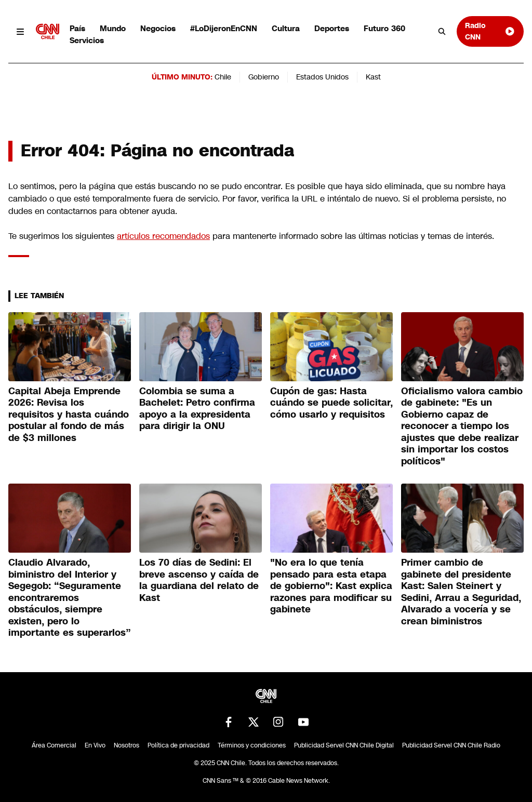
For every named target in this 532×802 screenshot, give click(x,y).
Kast (373, 77)
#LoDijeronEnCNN (224, 28)
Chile (223, 77)
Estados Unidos (322, 77)
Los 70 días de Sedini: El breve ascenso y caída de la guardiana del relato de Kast (199, 580)
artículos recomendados (163, 236)
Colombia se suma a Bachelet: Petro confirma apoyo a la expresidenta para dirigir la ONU (197, 409)
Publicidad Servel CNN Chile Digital (344, 745)
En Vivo (95, 745)
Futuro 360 (384, 28)
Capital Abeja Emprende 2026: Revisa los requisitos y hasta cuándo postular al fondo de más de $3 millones (69, 415)
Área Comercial (54, 745)
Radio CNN (490, 31)
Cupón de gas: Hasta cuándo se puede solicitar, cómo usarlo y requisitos (331, 403)
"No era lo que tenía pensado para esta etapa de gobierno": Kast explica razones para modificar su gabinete (331, 586)
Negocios (158, 28)
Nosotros (127, 745)
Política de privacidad (178, 745)
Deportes (332, 28)
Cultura (286, 28)
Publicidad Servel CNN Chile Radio (451, 745)
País (77, 28)
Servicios (87, 40)
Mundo (113, 28)
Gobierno (264, 77)
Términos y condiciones (252, 745)
